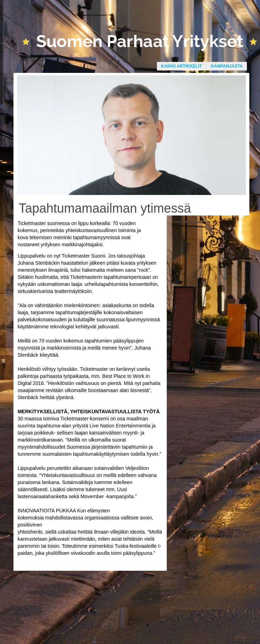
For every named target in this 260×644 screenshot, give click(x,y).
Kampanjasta (227, 66)
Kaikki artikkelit (182, 66)
